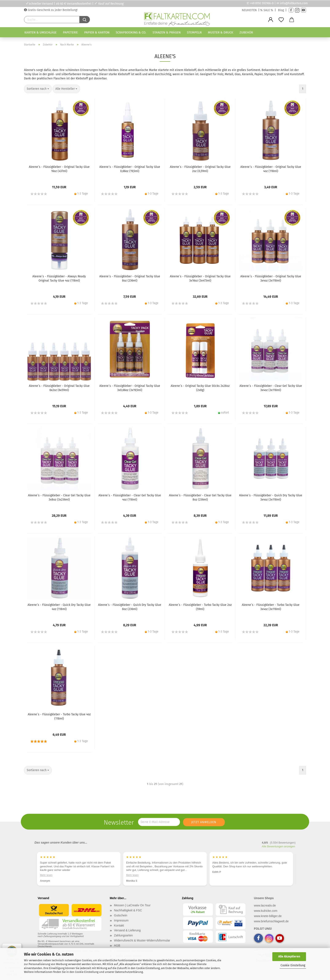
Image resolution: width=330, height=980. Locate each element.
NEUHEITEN (249, 10)
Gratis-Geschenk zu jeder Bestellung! (52, 10)
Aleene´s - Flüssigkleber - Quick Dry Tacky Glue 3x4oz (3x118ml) (271, 497)
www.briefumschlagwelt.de (271, 921)
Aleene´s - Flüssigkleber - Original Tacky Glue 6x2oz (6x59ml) (59, 388)
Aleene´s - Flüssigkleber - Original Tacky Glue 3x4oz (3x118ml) (271, 278)
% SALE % (267, 10)
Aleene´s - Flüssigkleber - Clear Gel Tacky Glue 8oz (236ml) (200, 497)
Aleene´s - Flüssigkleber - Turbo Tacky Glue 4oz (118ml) (59, 716)
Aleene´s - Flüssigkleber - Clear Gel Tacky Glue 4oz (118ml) (130, 497)
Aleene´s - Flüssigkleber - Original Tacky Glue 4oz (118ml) (271, 169)
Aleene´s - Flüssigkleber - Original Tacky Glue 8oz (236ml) (130, 278)
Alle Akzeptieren (289, 957)
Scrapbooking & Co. (131, 32)
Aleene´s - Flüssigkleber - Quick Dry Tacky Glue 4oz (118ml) (59, 607)
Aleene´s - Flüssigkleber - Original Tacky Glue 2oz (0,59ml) (200, 169)
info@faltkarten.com (294, 3)
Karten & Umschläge (41, 32)
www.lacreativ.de (265, 905)
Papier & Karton (97, 32)
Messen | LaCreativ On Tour (132, 905)
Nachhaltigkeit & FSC (128, 910)
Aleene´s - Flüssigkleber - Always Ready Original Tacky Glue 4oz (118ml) (59, 278)
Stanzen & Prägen (167, 32)
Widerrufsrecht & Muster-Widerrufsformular (142, 940)
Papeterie (70, 32)
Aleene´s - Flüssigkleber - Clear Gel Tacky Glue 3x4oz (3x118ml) (271, 388)
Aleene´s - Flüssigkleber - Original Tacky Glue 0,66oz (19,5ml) (130, 169)
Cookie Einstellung (293, 965)
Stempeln (194, 32)
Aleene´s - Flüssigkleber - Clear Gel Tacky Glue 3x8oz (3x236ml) (59, 497)
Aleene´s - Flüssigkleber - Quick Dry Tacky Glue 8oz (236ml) (130, 607)
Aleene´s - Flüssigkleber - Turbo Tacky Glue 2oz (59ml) (200, 607)
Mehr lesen (46, 875)
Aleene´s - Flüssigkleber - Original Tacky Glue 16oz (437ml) (59, 169)
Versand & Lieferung (127, 930)
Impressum (121, 920)
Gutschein (121, 915)
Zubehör (246, 32)
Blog (281, 10)
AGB (117, 945)
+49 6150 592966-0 (262, 3)
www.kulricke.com (266, 911)
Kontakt (119, 925)
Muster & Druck (221, 32)
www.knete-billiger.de (268, 916)
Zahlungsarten (124, 935)
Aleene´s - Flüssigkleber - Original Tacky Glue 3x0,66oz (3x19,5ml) (130, 388)
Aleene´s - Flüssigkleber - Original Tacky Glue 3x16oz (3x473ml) (200, 278)
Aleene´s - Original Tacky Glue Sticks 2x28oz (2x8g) (200, 388)
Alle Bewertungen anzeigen (278, 846)
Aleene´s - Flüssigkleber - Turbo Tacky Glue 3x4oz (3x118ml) (271, 607)
